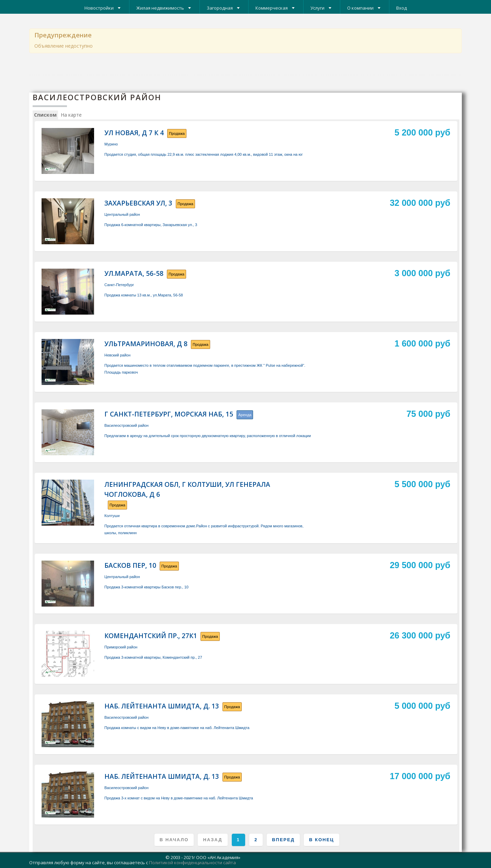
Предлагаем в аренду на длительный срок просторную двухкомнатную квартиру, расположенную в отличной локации (208, 436)
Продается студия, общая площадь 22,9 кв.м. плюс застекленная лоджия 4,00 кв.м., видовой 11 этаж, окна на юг (204, 154)
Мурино (111, 144)
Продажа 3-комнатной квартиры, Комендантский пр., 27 (153, 657)
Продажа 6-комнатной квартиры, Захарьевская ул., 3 (151, 225)
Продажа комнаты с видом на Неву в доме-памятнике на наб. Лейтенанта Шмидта (177, 728)
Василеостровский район (126, 425)
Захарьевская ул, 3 (138, 203)
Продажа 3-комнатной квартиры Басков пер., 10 (146, 587)
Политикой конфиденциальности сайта (192, 863)
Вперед (283, 840)
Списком (45, 115)
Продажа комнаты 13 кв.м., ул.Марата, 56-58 (144, 295)
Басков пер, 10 (130, 565)
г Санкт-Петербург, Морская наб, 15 (169, 414)
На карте (71, 115)
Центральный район (122, 214)
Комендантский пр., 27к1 (151, 636)
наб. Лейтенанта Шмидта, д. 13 (162, 706)
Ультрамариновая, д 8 (146, 344)
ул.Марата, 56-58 (134, 273)
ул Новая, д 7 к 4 (134, 133)
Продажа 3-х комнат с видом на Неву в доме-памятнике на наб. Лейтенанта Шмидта (179, 798)
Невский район (117, 355)
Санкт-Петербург (119, 285)
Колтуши (112, 516)
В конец (322, 840)
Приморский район (121, 647)
